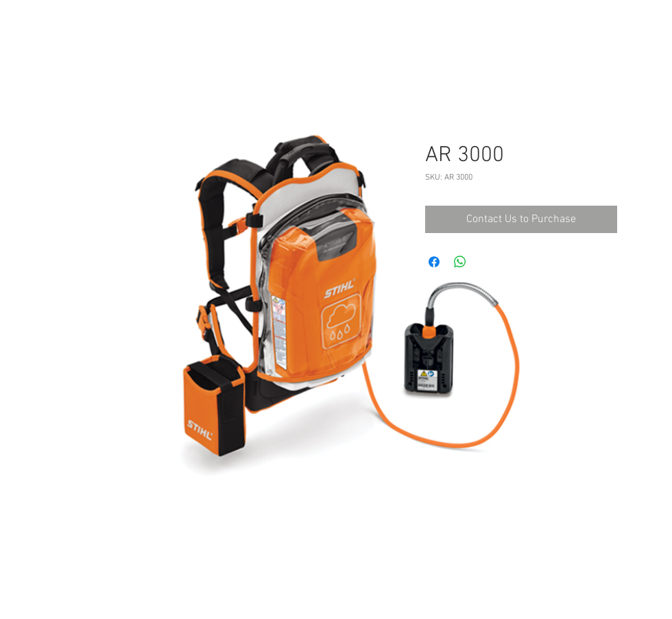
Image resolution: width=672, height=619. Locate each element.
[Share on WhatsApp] (460, 262)
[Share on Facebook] (434, 262)
